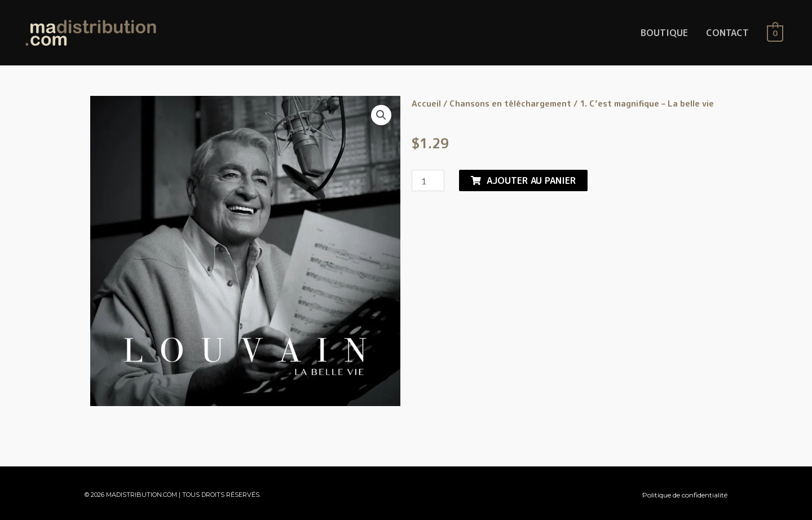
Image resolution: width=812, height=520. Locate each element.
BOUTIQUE (664, 33)
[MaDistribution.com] (91, 32)
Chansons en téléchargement (510, 103)
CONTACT (727, 33)
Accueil (426, 103)
